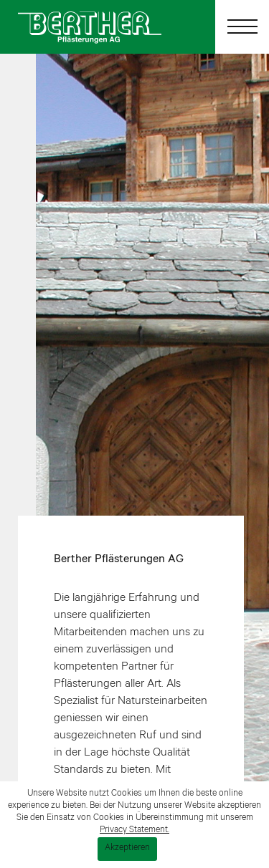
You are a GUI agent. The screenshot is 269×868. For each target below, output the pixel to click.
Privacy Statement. (134, 831)
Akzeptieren (127, 849)
